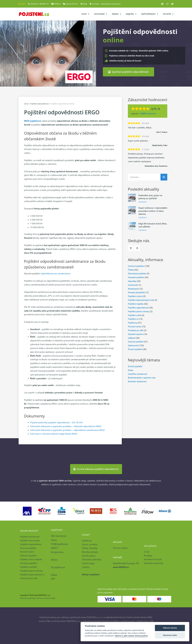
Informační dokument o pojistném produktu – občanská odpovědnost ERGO (66, 426)
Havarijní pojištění (136, 277)
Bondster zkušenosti (137, 382)
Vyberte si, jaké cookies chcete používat (131, 636)
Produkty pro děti (136, 330)
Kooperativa (57, 552)
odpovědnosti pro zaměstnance (55, 273)
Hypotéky (132, 281)
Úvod (26, 104)
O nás (147, 552)
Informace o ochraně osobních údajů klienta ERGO (54, 434)
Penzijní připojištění (137, 293)
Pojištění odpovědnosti (39, 104)
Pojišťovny (133, 323)
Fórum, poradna (90, 544)
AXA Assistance (59, 536)
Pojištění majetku (136, 304)
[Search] (164, 177)
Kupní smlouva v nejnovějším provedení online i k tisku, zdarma (153, 211)
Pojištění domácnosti (30, 537)
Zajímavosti (133, 346)
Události (132, 338)
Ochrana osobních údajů (46, 598)
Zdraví (116, 14)
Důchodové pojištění (137, 274)
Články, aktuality (90, 548)
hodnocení (148, 114)
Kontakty (148, 556)
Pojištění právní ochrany (139, 312)
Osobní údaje (88, 563)
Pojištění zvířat (135, 315)
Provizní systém (120, 548)
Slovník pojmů (89, 556)
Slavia (54, 540)
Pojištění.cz (133, 319)
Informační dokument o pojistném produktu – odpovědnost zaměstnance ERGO (67, 430)
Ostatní (168, 14)
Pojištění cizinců (135, 296)
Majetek (131, 14)
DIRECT (55, 548)
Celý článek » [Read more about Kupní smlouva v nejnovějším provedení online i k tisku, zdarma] (143, 218)
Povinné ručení (135, 327)
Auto (85, 14)
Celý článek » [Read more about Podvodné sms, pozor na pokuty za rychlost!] (143, 202)
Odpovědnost (150, 14)
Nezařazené (133, 289)
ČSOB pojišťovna (59, 544)
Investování (133, 285)
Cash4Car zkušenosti (137, 374)
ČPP (53, 579)
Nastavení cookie (170, 635)
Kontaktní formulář (153, 559)
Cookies (86, 567)
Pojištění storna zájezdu (31, 559)
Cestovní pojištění (136, 266)
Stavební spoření (135, 334)
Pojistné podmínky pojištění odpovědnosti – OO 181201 (57, 422)
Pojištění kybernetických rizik (141, 300)
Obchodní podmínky (92, 559)
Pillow (54, 575)
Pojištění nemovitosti (30, 540)
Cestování (101, 14)
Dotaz (131, 370)
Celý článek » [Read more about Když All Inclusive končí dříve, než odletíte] (143, 230)
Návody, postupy (90, 552)
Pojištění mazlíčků (28, 567)
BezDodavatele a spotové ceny (142, 378)
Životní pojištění (135, 349)
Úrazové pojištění (136, 342)
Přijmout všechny (170, 628)
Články (131, 270)
